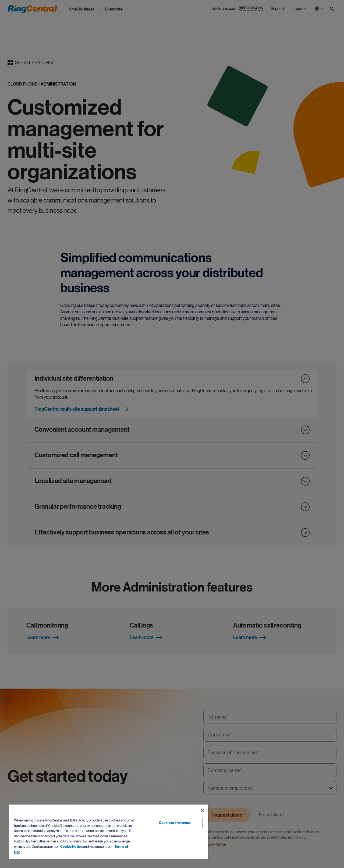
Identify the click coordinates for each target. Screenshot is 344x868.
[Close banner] (203, 810)
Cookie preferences (175, 823)
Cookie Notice (71, 847)
